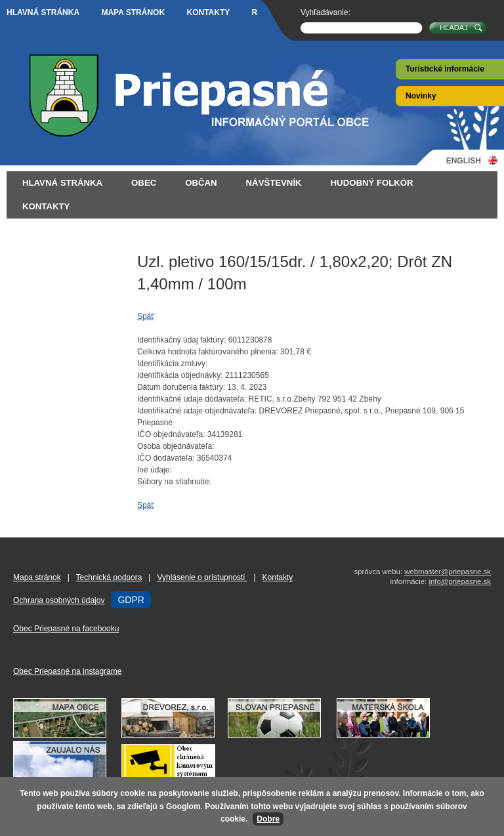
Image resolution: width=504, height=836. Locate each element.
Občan (201, 183)
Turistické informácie (445, 69)
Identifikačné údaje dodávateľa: (192, 399)
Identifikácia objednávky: (180, 375)
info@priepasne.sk (460, 581)
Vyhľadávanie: (325, 12)
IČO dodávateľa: (166, 458)
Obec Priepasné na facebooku (66, 629)
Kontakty (208, 12)
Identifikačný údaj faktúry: (181, 340)
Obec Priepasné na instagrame (67, 671)
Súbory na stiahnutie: (174, 482)
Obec (144, 183)
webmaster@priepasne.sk (448, 572)
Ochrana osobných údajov (59, 600)
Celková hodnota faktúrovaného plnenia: (208, 352)
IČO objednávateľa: (171, 434)
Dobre (268, 819)
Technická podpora (109, 577)
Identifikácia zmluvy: (172, 364)
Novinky (421, 96)
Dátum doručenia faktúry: (181, 387)
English (464, 160)
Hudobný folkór (372, 183)
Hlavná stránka (43, 12)
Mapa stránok (133, 12)
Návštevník (274, 183)
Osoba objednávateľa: (176, 446)
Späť (146, 316)
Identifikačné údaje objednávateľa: (197, 411)
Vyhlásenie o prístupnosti (202, 577)
